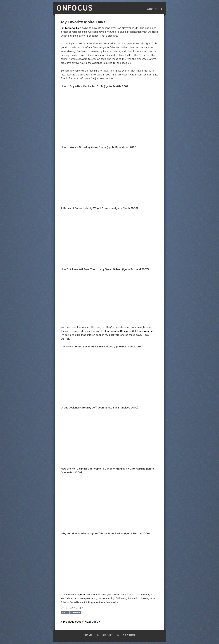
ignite (65, 612)
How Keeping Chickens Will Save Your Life (129, 331)
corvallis (75, 612)
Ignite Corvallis (70, 28)
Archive (129, 635)
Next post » (92, 622)
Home (89, 635)
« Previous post (71, 622)
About (153, 9)
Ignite (81, 594)
